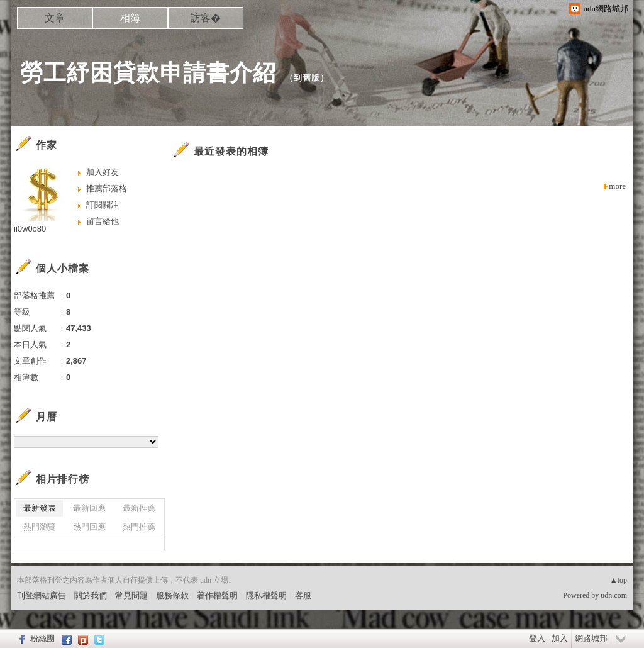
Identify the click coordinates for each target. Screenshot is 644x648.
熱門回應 (89, 527)
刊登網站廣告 (42, 595)
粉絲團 (42, 638)
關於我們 (91, 595)
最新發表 (40, 508)
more (617, 186)
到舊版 (307, 78)
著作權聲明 (217, 595)
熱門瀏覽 (40, 527)
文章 (55, 18)
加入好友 (103, 172)
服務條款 (172, 595)
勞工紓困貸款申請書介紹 (148, 73)
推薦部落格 (107, 188)
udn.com (614, 595)
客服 (303, 595)
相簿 (130, 18)
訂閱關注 (103, 205)
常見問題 (131, 595)
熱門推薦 (139, 527)
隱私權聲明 (266, 595)
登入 (537, 638)
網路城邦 (591, 638)
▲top (619, 580)
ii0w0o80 (30, 229)
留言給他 (103, 221)
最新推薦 (139, 508)
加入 (560, 638)
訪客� (206, 18)
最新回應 (89, 508)
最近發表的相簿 (231, 151)
